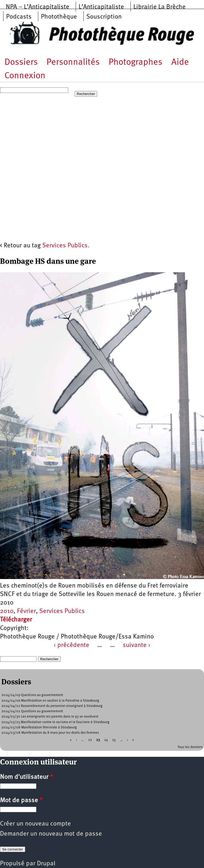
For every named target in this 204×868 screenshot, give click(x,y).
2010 (7, 611)
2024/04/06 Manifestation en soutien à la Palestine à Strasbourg (50, 701)
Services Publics (62, 611)
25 (114, 740)
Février (26, 611)
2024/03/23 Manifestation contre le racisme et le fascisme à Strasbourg (55, 722)
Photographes (135, 62)
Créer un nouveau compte (35, 824)
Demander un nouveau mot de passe (51, 834)
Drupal (46, 864)
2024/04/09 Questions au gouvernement (32, 695)
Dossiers (21, 62)
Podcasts (19, 17)
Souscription (104, 17)
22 (90, 740)
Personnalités (73, 62)
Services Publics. (66, 246)
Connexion (25, 76)
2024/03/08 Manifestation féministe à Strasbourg (39, 727)
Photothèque (59, 17)
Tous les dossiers (190, 747)
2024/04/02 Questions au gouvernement (32, 711)
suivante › (137, 645)
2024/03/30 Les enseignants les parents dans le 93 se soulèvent (50, 717)
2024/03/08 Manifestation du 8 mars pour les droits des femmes (50, 733)
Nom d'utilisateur (26, 777)
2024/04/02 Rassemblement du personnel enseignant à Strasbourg (52, 706)
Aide (180, 62)
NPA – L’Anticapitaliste (38, 7)
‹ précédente (71, 645)
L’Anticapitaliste (101, 7)
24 (106, 740)
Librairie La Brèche (160, 7)
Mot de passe (21, 801)
